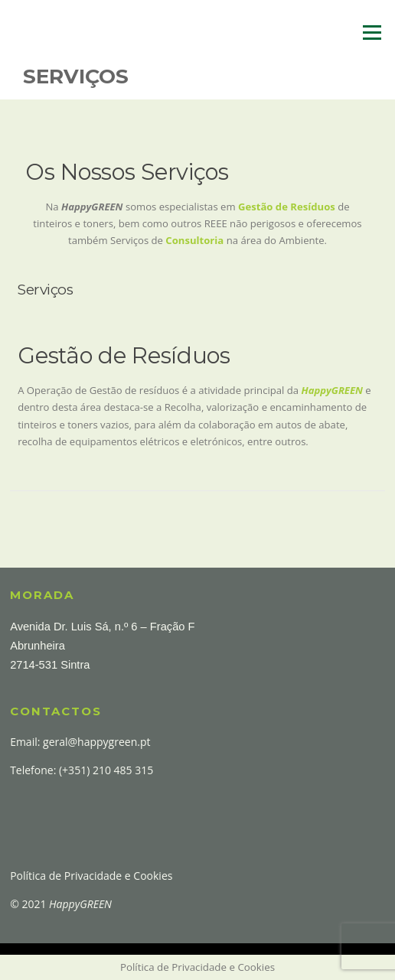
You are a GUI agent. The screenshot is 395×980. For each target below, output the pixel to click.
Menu (372, 32)
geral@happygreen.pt (96, 742)
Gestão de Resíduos (287, 207)
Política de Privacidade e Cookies (91, 876)
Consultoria (194, 240)
